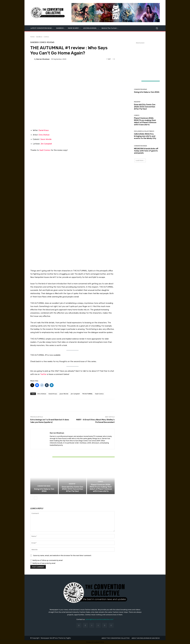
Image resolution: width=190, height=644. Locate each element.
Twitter (43, 374)
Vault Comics (45, 150)
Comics (46, 37)
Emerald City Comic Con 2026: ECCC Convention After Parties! (72, 489)
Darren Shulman (43, 59)
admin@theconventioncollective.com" (100, 619)
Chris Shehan (44, 135)
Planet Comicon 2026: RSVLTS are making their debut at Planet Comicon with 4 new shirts (101, 488)
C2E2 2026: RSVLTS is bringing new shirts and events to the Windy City (145, 136)
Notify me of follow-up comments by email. (48, 560)
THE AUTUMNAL (87, 394)
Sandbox (39, 37)
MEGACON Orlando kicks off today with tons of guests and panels (146, 151)
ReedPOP (72, 484)
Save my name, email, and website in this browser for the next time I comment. (62, 555)
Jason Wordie (46, 139)
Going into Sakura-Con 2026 (44, 490)
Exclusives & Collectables (144, 131)
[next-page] (36, 498)
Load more (140, 160)
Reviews (50, 42)
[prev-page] (32, 498)
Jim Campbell (46, 144)
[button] (157, 28)
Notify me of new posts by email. (44, 563)
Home (32, 37)
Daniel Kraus (44, 130)
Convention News (44, 486)
